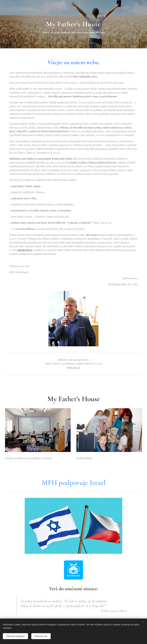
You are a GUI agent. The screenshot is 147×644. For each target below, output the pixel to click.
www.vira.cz (73, 367)
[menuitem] (15, 43)
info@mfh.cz (25, 250)
